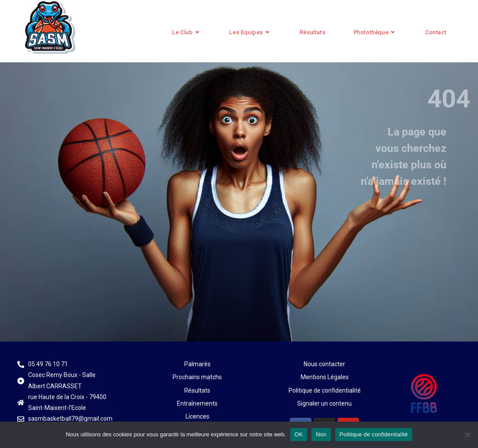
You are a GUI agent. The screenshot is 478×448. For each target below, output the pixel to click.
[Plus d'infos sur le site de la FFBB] (424, 393)
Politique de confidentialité (374, 434)
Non (321, 434)
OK (299, 434)
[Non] (467, 435)
